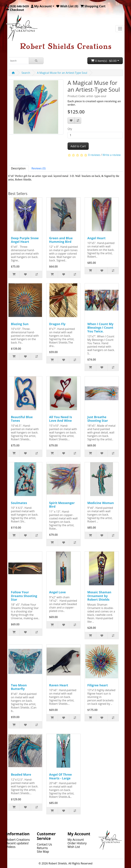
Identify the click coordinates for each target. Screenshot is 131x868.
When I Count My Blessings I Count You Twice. (100, 328)
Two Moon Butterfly (19, 687)
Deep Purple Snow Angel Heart (25, 240)
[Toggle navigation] (120, 29)
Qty (70, 129)
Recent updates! (17, 843)
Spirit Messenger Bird (62, 505)
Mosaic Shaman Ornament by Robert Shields (99, 596)
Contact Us (44, 844)
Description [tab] (18, 168)
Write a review (112, 155)
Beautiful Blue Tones (22, 419)
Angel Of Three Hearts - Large (60, 776)
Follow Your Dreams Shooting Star (24, 596)
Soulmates (19, 503)
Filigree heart (98, 685)
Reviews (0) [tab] (38, 168)
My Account (76, 840)
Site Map (43, 851)
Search (26, 73)
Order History (77, 843)
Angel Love (57, 592)
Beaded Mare (21, 774)
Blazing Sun (20, 324)
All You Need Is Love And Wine (61, 419)
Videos (11, 847)
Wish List (74, 847)
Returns (42, 848)
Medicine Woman (101, 503)
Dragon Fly (57, 324)
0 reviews (94, 155)
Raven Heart (59, 685)
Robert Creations (18, 840)
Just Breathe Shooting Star (98, 419)
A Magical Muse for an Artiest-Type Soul (62, 73)
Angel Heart (96, 238)
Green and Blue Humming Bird (61, 240)
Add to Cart (78, 146)
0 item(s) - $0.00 (104, 61)
